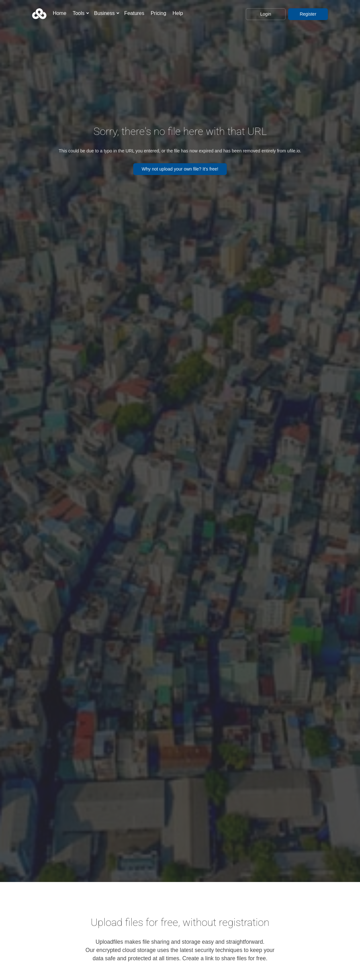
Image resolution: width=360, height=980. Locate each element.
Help (178, 13)
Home (60, 13)
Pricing (159, 13)
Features (134, 13)
